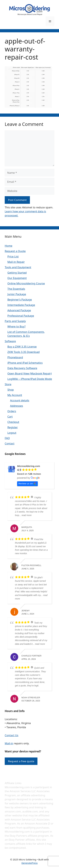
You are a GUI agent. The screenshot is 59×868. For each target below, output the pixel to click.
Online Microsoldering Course (26, 283)
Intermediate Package (21, 305)
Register (13, 427)
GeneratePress (29, 863)
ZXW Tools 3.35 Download (24, 352)
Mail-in (9, 743)
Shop (11, 390)
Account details (20, 400)
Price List (13, 256)
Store (8, 384)
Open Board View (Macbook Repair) (30, 373)
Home (8, 246)
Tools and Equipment (18, 267)
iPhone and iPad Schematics (25, 363)
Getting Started (17, 273)
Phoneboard (15, 357)
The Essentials (16, 289)
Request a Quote (15, 251)
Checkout (13, 422)
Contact (10, 443)
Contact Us (12, 735)
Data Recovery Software (22, 368)
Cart (10, 417)
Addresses (17, 406)
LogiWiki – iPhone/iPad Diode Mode (30, 379)
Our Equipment (17, 278)
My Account (15, 395)
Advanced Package (19, 310)
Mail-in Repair (16, 262)
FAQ (7, 438)
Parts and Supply (15, 321)
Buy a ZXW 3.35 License (22, 347)
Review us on (27, 483)
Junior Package (17, 294)
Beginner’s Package (20, 299)
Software (10, 341)
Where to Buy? (16, 326)
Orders (12, 411)
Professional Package (21, 316)
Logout (12, 433)
